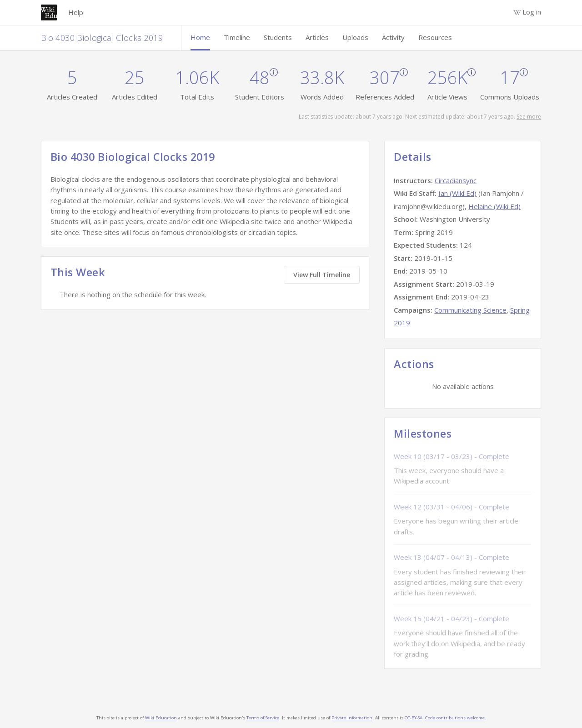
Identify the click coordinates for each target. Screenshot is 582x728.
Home (200, 37)
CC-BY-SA (414, 718)
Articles (317, 37)
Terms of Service (263, 718)
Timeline (237, 37)
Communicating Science (470, 310)
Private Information (352, 718)
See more (529, 117)
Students (278, 37)
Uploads (355, 37)
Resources (435, 37)
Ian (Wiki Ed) (457, 193)
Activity (393, 37)
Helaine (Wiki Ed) (494, 206)
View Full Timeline (322, 275)
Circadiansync (456, 180)
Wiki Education (161, 718)
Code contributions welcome (455, 718)
